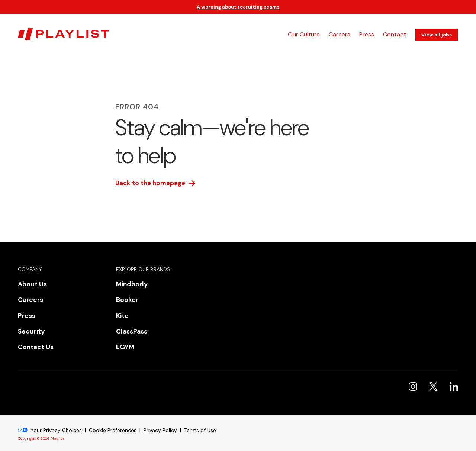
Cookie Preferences (113, 422)
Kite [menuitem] (121, 312)
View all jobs (437, 35)
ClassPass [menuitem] (129, 325)
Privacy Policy (160, 422)
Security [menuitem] (29, 325)
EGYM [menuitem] (123, 339)
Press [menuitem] (25, 312)
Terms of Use (200, 422)
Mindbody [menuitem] (130, 284)
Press (367, 34)
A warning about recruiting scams (238, 7)
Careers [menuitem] (28, 298)
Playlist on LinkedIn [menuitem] (454, 378)
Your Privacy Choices (56, 422)
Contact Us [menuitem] (33, 339)
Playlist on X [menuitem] (433, 378)
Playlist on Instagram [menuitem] (413, 378)
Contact (395, 34)
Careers (340, 34)
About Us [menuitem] (30, 284)
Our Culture (304, 34)
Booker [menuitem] (125, 298)
